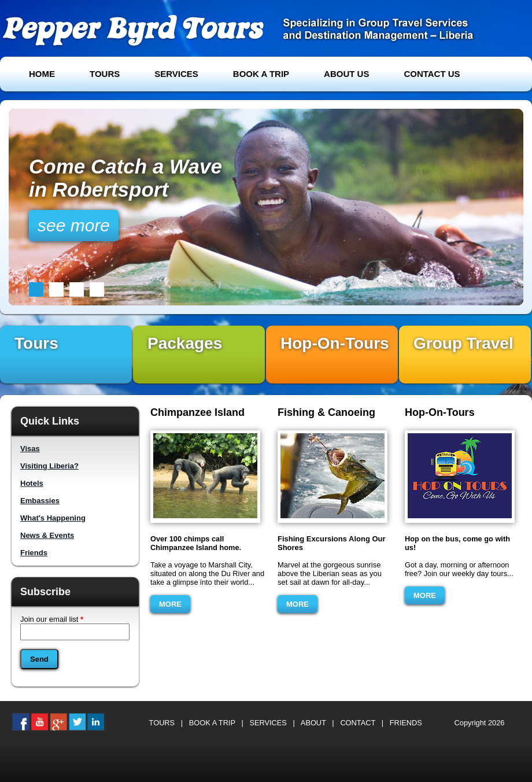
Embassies (40, 501)
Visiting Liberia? (49, 466)
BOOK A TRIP (261, 74)
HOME (42, 74)
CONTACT (358, 723)
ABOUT (313, 723)
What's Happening (53, 518)
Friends (34, 553)
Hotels (32, 483)
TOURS (105, 74)
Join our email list (52, 619)
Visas (30, 449)
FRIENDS (406, 723)
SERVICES (176, 74)
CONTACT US (432, 74)
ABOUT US (346, 74)
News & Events (47, 535)
